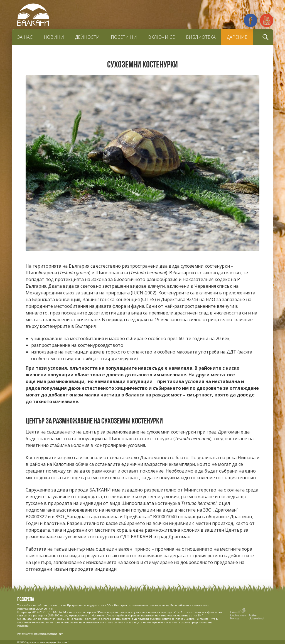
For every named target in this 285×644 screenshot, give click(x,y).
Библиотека (201, 37)
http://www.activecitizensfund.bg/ (40, 634)
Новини (54, 37)
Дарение (237, 37)
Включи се (161, 37)
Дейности (87, 37)
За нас (25, 37)
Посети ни (124, 37)
